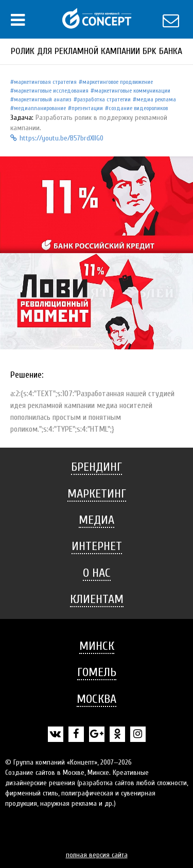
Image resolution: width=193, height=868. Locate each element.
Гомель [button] (97, 672)
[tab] (97, 467)
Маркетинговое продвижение (118, 82)
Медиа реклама (156, 99)
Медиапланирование (40, 108)
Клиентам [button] (97, 599)
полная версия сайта (97, 855)
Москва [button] (97, 699)
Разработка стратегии (104, 99)
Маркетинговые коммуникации (132, 91)
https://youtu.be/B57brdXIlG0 (57, 138)
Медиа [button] (97, 520)
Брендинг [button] (97, 467)
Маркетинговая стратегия (45, 82)
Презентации (87, 108)
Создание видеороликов (138, 108)
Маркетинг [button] (97, 494)
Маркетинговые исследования (51, 91)
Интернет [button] (97, 546)
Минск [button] (97, 646)
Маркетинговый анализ (43, 99)
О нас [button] (97, 573)
